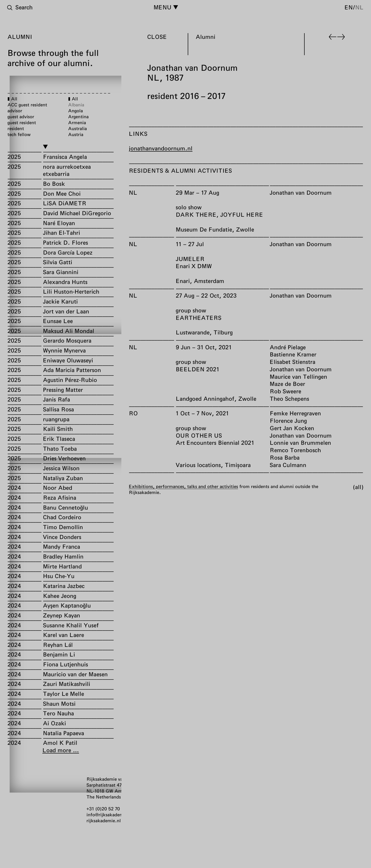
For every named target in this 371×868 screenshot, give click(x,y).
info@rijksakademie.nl (110, 815)
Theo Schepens (289, 399)
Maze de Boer (287, 384)
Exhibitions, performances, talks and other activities (183, 486)
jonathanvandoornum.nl (161, 148)
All (358, 487)
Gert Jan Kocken (292, 428)
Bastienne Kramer (293, 354)
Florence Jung (288, 421)
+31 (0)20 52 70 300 (108, 809)
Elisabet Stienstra (292, 362)
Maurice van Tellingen (298, 376)
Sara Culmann (288, 465)
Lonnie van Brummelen (300, 443)
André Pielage (288, 347)
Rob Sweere (285, 391)
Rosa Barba (285, 457)
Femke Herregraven (295, 413)
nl (359, 7)
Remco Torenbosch (295, 450)
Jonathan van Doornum (301, 192)
